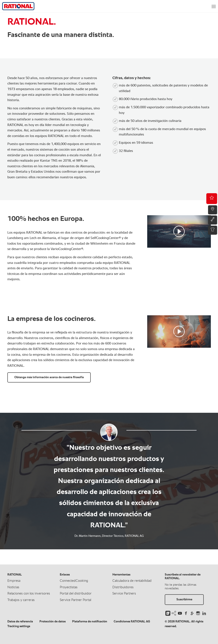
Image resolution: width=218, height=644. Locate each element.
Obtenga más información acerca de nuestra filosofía (49, 377)
